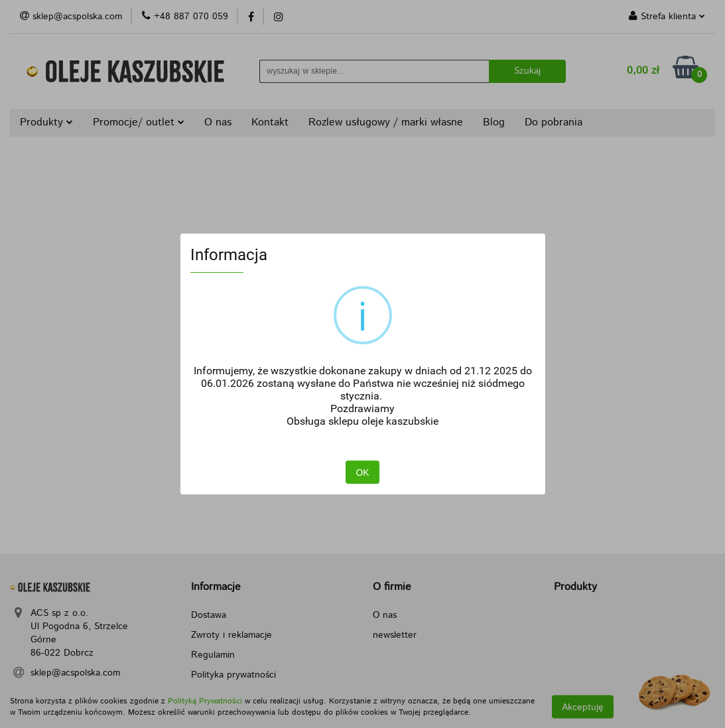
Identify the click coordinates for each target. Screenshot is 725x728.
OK (362, 473)
